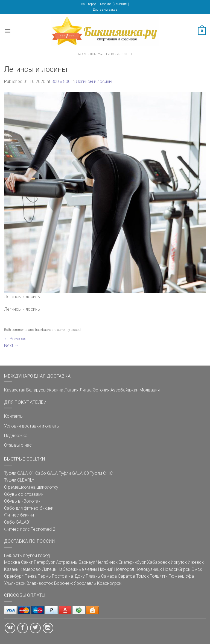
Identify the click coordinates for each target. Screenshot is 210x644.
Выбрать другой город (27, 555)
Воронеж (64, 583)
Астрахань (67, 562)
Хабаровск (158, 562)
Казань (11, 569)
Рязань (93, 576)
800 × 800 (61, 81)
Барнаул (87, 562)
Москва (106, 4)
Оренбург (14, 576)
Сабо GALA (46, 473)
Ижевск (196, 562)
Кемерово (30, 569)
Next (11, 345)
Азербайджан (124, 390)
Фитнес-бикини (19, 515)
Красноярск (109, 583)
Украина (55, 390)
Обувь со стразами (24, 494)
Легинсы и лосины (94, 81)
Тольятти (159, 576)
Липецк (49, 569)
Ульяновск (15, 583)
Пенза (31, 576)
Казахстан (15, 390)
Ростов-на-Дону (68, 576)
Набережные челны (77, 569)
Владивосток (40, 583)
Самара (109, 576)
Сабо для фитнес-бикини (29, 508)
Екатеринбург (132, 562)
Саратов (126, 576)
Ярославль (85, 583)
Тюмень (177, 576)
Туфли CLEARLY (19, 480)
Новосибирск (177, 569)
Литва (86, 390)
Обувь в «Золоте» (22, 501)
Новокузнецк (149, 569)
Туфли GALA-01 (19, 473)
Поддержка (16, 436)
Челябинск (107, 562)
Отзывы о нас (18, 445)
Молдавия (150, 390)
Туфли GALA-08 (74, 473)
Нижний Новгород (116, 569)
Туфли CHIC (101, 473)
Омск (197, 569)
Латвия (71, 390)
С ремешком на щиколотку (31, 487)
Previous (15, 339)
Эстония (101, 390)
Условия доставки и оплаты (32, 426)
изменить (121, 4)
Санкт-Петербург (38, 562)
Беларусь (36, 390)
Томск (142, 576)
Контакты (14, 416)
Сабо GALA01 (18, 522)
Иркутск (179, 562)
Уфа (190, 576)
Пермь (44, 576)
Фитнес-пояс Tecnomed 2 (30, 529)
